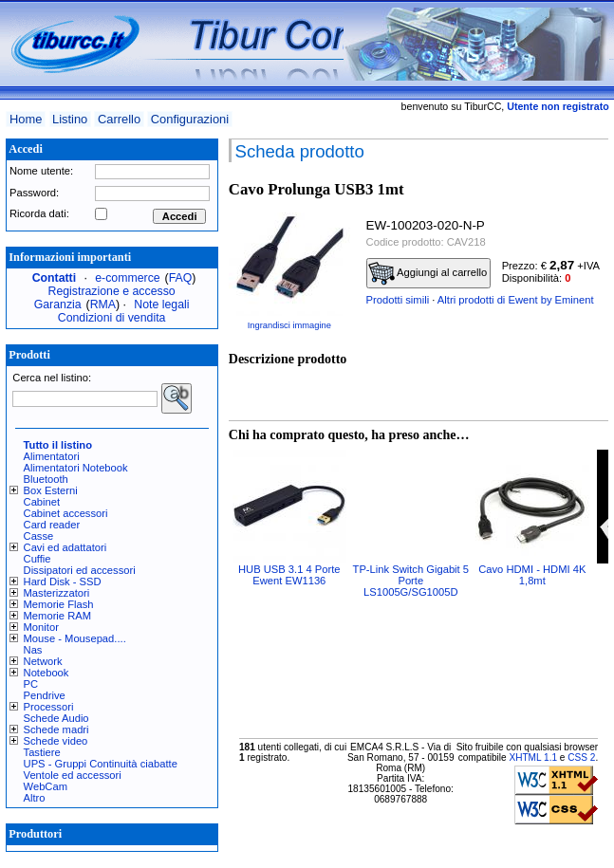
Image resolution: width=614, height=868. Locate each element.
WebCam (46, 786)
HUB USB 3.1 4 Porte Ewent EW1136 (289, 575)
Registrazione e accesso (112, 291)
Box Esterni (51, 490)
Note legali (161, 305)
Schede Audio (56, 718)
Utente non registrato (558, 106)
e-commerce (127, 278)
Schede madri (56, 729)
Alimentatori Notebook (76, 468)
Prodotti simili (398, 300)
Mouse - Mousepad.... (75, 638)
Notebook (47, 673)
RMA (103, 305)
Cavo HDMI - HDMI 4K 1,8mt (532, 575)
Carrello (119, 119)
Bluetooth (46, 479)
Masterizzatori (57, 593)
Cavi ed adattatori (65, 547)
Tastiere (42, 752)
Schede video (56, 741)
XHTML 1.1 (533, 757)
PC (31, 684)
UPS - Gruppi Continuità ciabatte (101, 764)
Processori (49, 707)
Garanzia (58, 305)
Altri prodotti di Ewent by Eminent (516, 300)
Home (26, 119)
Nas (33, 650)
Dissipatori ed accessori (80, 570)
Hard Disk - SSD (63, 582)
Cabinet (42, 502)
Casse (39, 536)
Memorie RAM (57, 616)
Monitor (41, 627)
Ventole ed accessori (73, 775)
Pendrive (45, 695)
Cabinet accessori (66, 513)
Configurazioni (190, 119)
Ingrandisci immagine (289, 325)
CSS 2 (581, 757)
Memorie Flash (59, 604)
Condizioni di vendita (112, 318)
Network (43, 661)
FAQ (181, 278)
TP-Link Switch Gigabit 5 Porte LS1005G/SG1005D (411, 581)
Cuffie (37, 559)
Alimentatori (52, 456)
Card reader (52, 525)
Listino (70, 119)
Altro (35, 798)
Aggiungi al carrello (428, 273)
